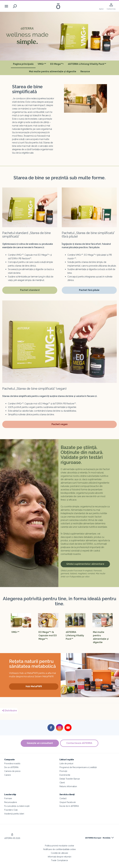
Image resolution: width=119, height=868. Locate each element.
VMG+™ (42, 64)
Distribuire (9, 711)
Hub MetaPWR (34, 686)
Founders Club (11, 810)
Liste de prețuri (66, 763)
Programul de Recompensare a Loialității (78, 767)
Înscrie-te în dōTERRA (69, 806)
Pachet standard (29, 291)
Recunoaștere (11, 802)
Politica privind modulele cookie (59, 846)
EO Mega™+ (57, 64)
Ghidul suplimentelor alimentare (85, 564)
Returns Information (68, 786)
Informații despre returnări (60, 857)
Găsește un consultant (40, 743)
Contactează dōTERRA (79, 743)
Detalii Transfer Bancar (70, 779)
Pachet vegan (60, 425)
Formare (8, 798)
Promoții (63, 771)
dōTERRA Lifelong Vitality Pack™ (87, 64)
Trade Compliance (59, 860)
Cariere (8, 775)
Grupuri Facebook (68, 802)
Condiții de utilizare (59, 853)
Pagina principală (24, 64)
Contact (63, 798)
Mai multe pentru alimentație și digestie (53, 71)
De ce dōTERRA (11, 767)
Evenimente (65, 775)
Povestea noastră (12, 763)
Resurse (85, 71)
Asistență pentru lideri (14, 814)
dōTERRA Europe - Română (98, 838)
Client (62, 783)
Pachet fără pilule (89, 291)
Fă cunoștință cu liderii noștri (17, 806)
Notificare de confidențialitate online (59, 849)
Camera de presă (12, 771)
